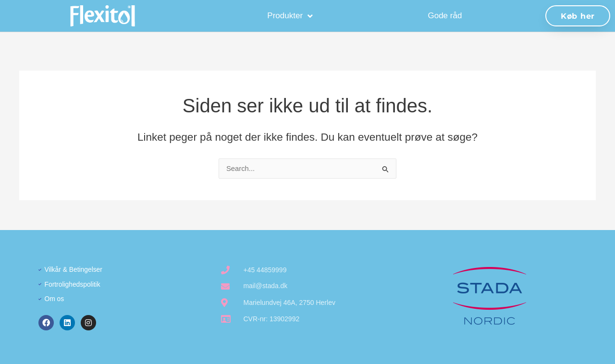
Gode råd (445, 16)
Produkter (290, 16)
